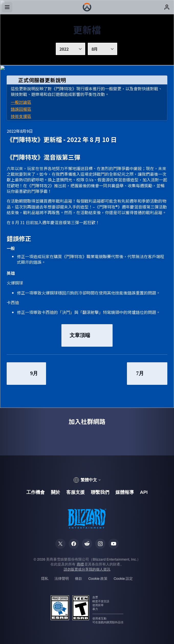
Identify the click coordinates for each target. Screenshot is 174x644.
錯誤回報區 (21, 109)
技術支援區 (21, 116)
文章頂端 (87, 335)
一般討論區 (21, 102)
